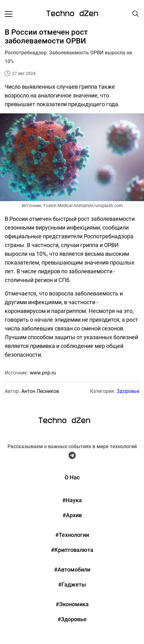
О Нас (72, 477)
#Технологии (72, 535)
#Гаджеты (72, 585)
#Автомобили (72, 570)
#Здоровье (72, 619)
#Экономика (72, 604)
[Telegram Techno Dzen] (72, 457)
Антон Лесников (40, 391)
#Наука (72, 500)
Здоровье (128, 391)
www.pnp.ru (43, 373)
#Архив (72, 515)
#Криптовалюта (72, 550)
